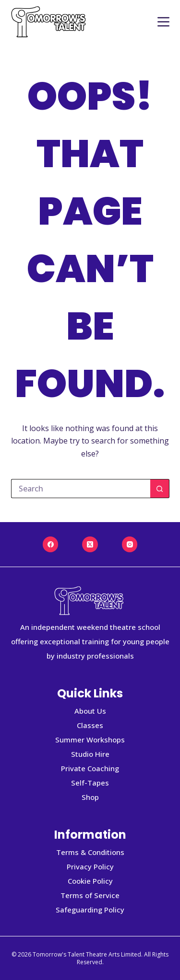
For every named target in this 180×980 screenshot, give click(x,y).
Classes (90, 725)
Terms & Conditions (90, 852)
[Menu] (163, 22)
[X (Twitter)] (90, 544)
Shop (90, 797)
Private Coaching (90, 768)
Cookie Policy (90, 881)
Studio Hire (90, 754)
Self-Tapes (90, 783)
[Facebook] (51, 544)
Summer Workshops (90, 740)
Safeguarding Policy (90, 910)
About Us (90, 711)
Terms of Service (90, 895)
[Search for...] (81, 489)
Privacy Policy (90, 866)
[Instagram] (130, 544)
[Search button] (160, 489)
